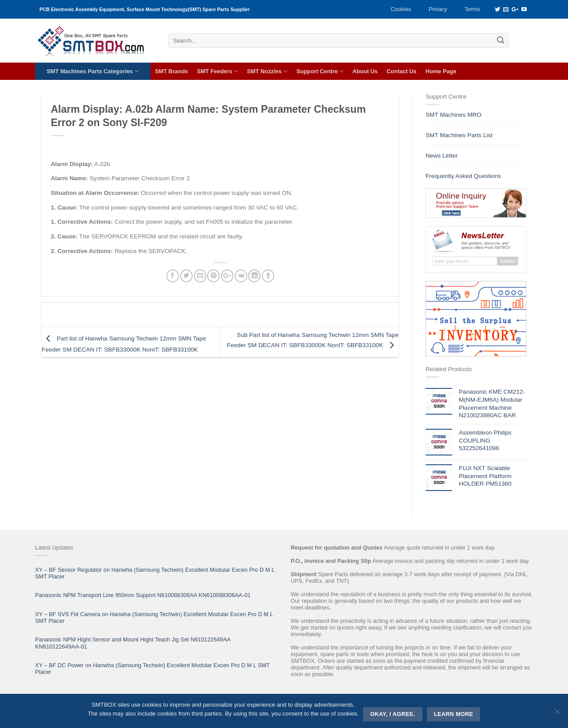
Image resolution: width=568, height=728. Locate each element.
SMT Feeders (218, 71)
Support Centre (320, 71)
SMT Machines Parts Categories (93, 71)
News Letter (442, 156)
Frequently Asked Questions (463, 176)
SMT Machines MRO (454, 115)
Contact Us (402, 71)
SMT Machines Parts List (459, 135)
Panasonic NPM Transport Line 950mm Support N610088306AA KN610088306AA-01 (143, 595)
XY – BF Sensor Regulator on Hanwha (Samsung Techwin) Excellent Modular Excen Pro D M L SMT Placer (155, 573)
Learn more (454, 714)
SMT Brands (172, 71)
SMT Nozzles (267, 71)
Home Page (441, 71)
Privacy (438, 9)
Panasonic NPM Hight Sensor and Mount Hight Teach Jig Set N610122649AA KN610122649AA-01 (133, 643)
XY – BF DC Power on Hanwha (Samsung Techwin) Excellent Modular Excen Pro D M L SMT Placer (152, 669)
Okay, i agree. (392, 714)
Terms (472, 9)
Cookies (401, 9)
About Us (365, 71)
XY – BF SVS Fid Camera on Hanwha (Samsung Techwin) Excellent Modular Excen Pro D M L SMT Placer (154, 617)
